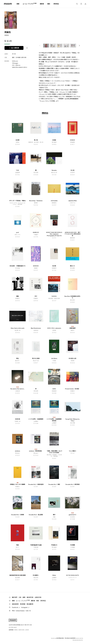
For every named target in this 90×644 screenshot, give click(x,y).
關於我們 (15, 597)
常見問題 (23, 604)
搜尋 (77, 4)
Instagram (25, 607)
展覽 (24, 597)
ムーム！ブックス (30, 4)
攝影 (13, 57)
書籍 (18, 4)
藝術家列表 (30, 597)
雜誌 (49, 4)
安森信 (7, 35)
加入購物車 (14, 48)
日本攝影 (18, 57)
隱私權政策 (30, 604)
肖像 (25, 57)
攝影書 (42, 4)
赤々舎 (14, 54)
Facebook (16, 607)
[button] (79, 46)
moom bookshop (8, 4)
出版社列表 (38, 597)
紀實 (22, 57)
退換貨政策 (15, 604)
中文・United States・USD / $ (21, 611)
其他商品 (56, 4)
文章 (20, 597)
